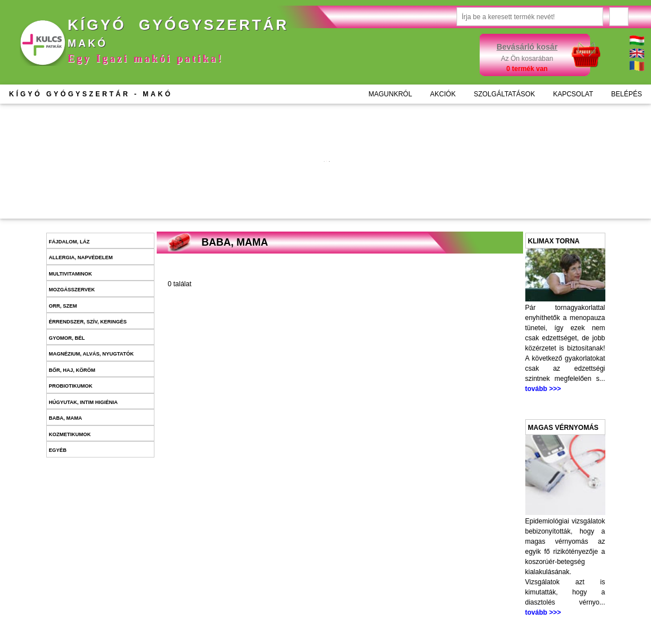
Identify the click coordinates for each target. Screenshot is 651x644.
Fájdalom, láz (70, 242)
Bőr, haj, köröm (72, 370)
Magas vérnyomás (563, 428)
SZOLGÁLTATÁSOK (504, 94)
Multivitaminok (71, 274)
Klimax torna (554, 241)
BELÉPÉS (626, 94)
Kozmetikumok (70, 434)
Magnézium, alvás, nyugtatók (92, 354)
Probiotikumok (71, 386)
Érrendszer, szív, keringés (88, 322)
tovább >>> (543, 389)
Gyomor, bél (67, 338)
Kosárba (262, 202)
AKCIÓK (443, 94)
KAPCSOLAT (573, 94)
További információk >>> (246, 179)
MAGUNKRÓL (390, 94)
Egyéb (58, 450)
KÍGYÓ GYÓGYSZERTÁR (91, 94)
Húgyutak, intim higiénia (83, 402)
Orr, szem (63, 306)
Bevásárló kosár (527, 47)
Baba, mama (66, 418)
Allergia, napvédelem (81, 257)
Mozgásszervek (72, 290)
